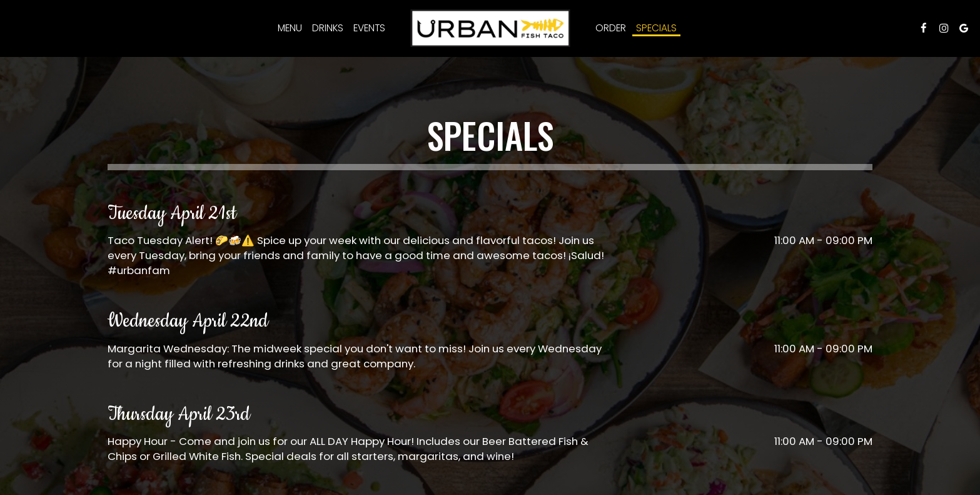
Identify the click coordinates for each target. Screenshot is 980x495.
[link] (490, 28)
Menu (290, 28)
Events (369, 28)
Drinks (328, 28)
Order (611, 28)
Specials (656, 28)
